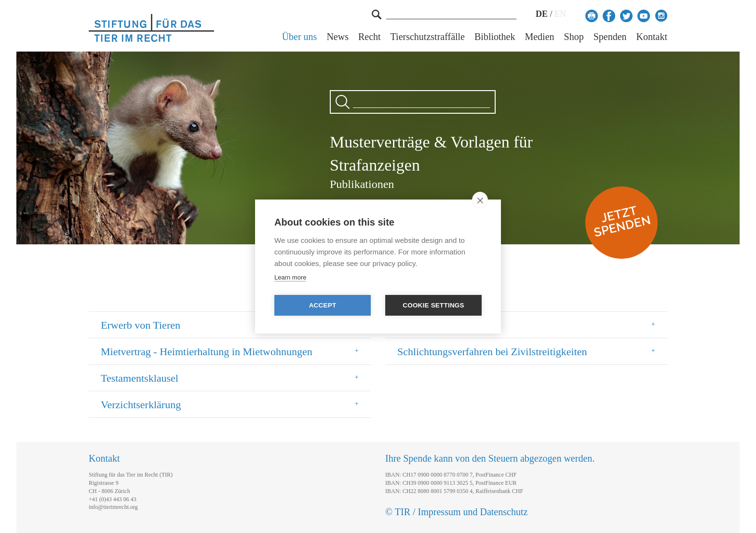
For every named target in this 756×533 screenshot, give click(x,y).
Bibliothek (495, 37)
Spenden (610, 37)
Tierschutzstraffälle (428, 37)
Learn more (290, 277)
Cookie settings (433, 305)
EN (560, 14)
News (337, 37)
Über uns (300, 37)
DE (542, 14)
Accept (323, 305)
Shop (574, 37)
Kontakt (652, 37)
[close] (480, 200)
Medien (539, 37)
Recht (370, 37)
